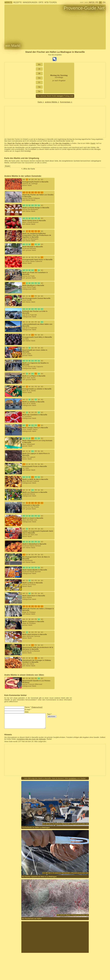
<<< (82, 2)
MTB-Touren (51, 2)
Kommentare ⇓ (66, 102)
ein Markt (13, 46)
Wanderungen (30, 2)
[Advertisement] (55, 937)
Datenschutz (37, 707)
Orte (41, 2)
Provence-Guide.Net (84, 8)
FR (97, 2)
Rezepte (18, 2)
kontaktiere (73, 778)
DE (100, 2)
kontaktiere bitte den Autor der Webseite (31, 739)
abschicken (52, 716)
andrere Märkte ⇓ (52, 102)
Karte (93, 143)
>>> (86, 2)
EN (104, 2)
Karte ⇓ (41, 102)
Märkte (9, 2)
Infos (92, 2)
